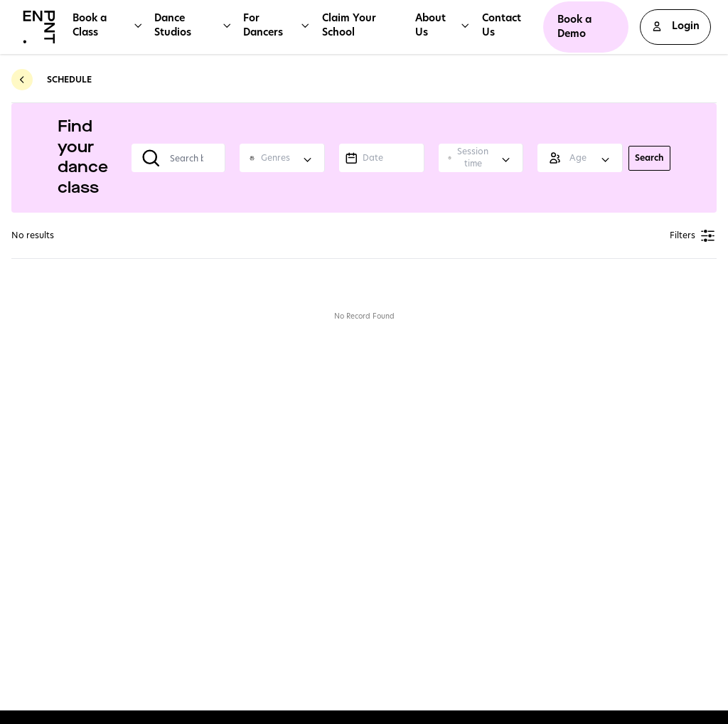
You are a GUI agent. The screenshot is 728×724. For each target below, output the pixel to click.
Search (649, 158)
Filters (693, 236)
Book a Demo (574, 26)
